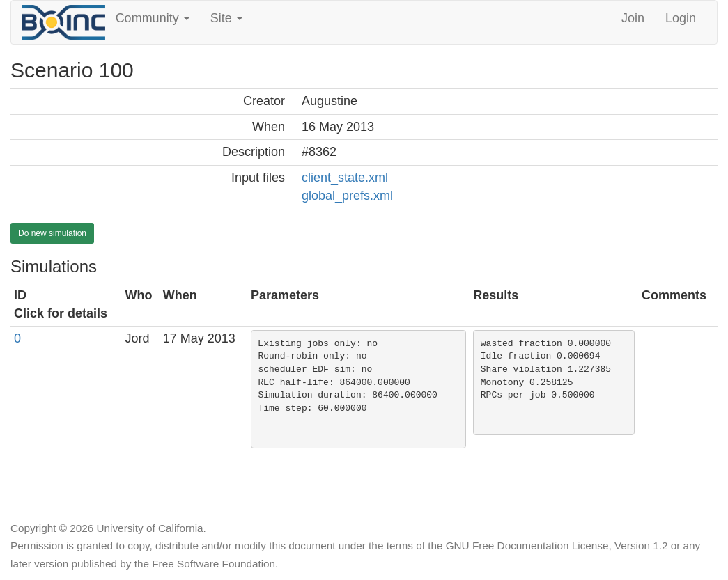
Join (633, 18)
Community (153, 18)
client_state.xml (345, 178)
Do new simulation (52, 233)
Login (681, 18)
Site (226, 18)
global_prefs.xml (347, 196)
